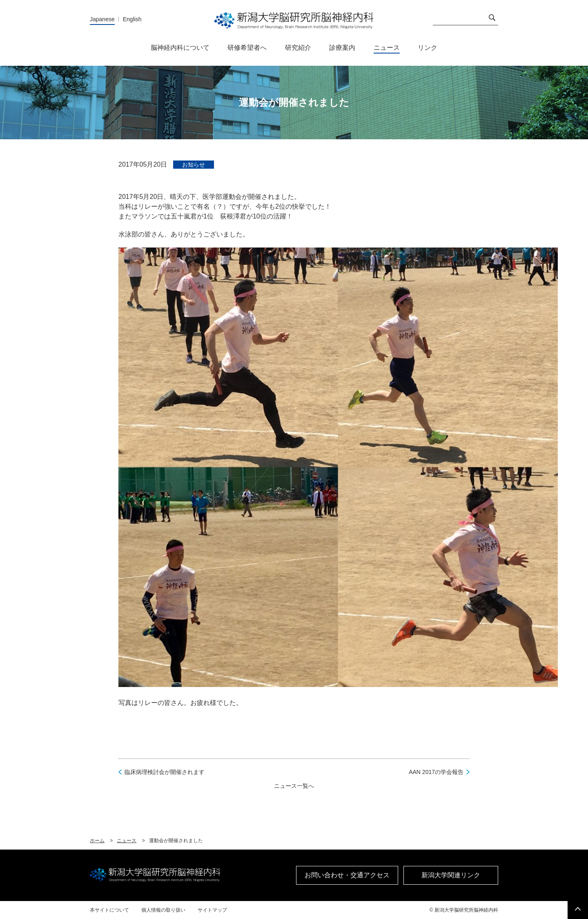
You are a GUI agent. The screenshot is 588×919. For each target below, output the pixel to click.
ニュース (127, 841)
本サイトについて (109, 910)
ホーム (97, 841)
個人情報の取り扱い (163, 910)
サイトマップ (212, 910)
